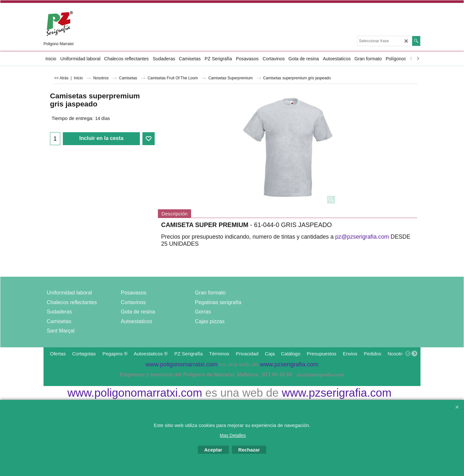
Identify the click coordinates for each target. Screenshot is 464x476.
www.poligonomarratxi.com (135, 393)
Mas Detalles (233, 435)
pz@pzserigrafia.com (362, 237)
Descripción (174, 214)
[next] (418, 59)
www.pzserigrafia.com (336, 393)
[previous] (411, 59)
